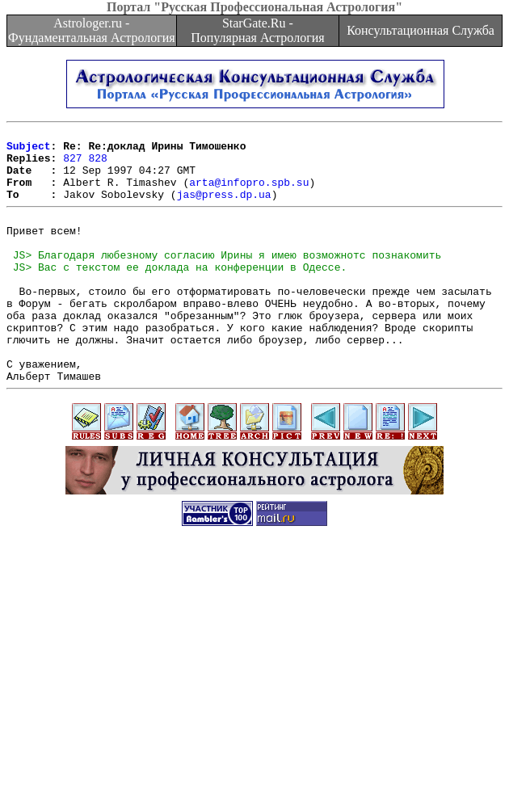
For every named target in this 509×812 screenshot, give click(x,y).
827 (72, 165)
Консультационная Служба (421, 30)
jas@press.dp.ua (224, 208)
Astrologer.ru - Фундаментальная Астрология (92, 30)
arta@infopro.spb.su (249, 194)
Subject (29, 150)
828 (97, 165)
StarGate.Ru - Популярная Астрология (257, 30)
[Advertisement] (258, 699)
